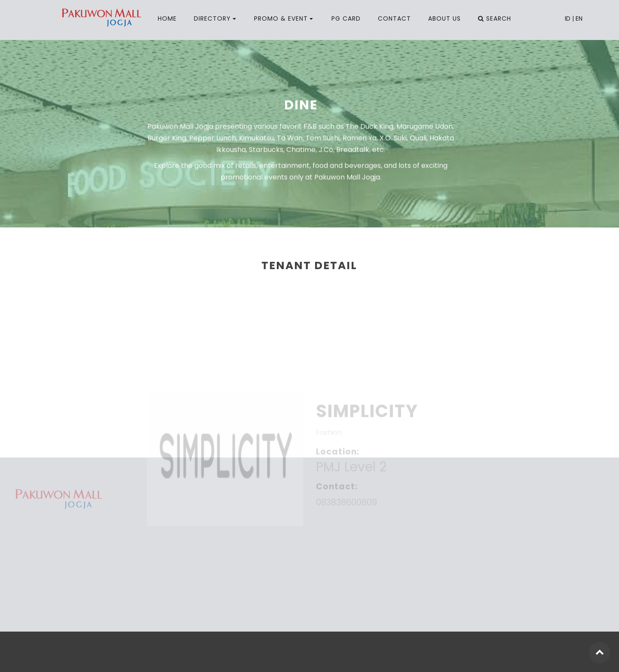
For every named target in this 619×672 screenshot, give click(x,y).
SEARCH (495, 18)
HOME (167, 18)
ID (568, 18)
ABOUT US (444, 18)
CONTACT (394, 18)
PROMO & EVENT (281, 18)
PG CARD (346, 18)
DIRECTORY (212, 18)
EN (579, 18)
